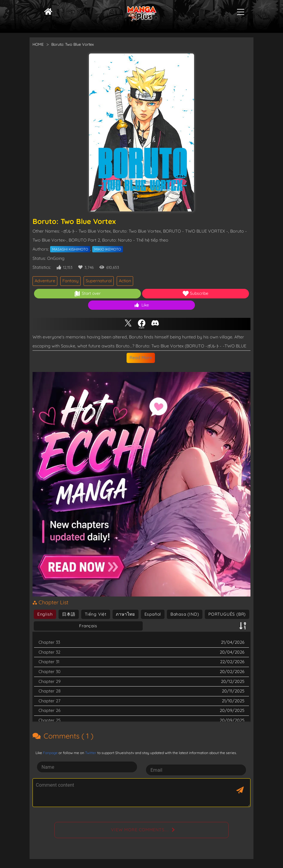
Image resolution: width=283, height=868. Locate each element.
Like (142, 305)
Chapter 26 (50, 710)
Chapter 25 (50, 720)
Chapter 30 (50, 672)
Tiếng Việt (96, 614)
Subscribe (196, 294)
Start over (88, 294)
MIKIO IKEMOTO (108, 249)
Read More (141, 358)
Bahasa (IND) (185, 614)
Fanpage (50, 753)
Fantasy (70, 281)
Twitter (91, 753)
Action (125, 281)
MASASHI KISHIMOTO (70, 249)
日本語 (69, 614)
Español (153, 614)
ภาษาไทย (125, 614)
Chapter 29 (50, 681)
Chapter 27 (49, 701)
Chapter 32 (49, 652)
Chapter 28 (50, 691)
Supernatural (99, 281)
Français (88, 626)
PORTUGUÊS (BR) (227, 614)
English (45, 614)
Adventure (45, 281)
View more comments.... (140, 830)
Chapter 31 (49, 662)
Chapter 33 (49, 642)
